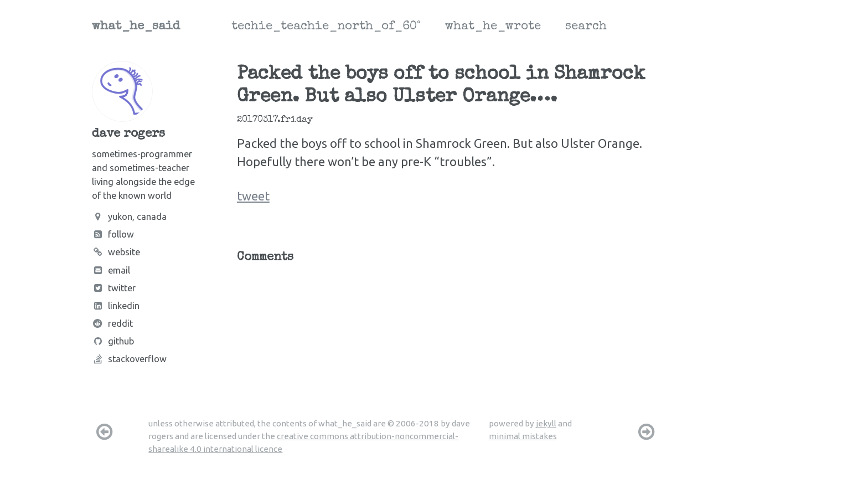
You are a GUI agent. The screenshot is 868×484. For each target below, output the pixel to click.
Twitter (114, 288)
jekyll (546, 423)
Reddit (112, 323)
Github (113, 341)
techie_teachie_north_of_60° (326, 27)
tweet (253, 196)
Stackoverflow (129, 359)
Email (111, 270)
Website (116, 252)
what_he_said (136, 27)
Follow (113, 234)
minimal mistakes (523, 436)
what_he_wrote (493, 27)
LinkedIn (116, 306)
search (586, 27)
